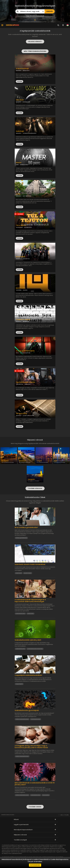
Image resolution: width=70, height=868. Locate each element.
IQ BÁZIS (25, 290)
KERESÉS (50, 11)
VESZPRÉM (19, 290)
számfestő (19, 573)
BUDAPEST (19, 102)
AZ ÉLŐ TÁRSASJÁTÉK (28, 416)
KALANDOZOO (28, 227)
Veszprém (31, 479)
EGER (17, 165)
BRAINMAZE (26, 321)
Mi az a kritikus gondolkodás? (26, 527)
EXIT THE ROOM (27, 196)
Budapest (5, 461)
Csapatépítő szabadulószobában (28, 675)
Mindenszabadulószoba (8, 815)
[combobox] (63, 25)
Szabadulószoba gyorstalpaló (27, 710)
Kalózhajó (20, 131)
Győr (56, 461)
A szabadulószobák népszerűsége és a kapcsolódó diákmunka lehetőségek (30, 601)
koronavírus (46, 795)
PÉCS (17, 353)
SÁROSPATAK (20, 384)
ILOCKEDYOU (26, 259)
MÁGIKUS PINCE (24, 165)
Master (19, 163)
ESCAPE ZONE (26, 102)
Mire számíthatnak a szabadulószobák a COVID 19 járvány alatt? (35, 784)
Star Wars (20, 100)
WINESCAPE (28, 384)
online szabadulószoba (22, 719)
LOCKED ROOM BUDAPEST (30, 133)
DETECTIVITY (26, 71)
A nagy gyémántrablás (25, 351)
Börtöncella (21, 288)
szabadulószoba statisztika (35, 649)
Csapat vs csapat (23, 319)
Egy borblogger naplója (25, 382)
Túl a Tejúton (21, 225)
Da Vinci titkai (21, 414)
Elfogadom (35, 865)
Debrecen (22, 461)
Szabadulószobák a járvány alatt (28, 640)
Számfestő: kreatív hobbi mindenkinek (30, 564)
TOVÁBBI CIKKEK (35, 807)
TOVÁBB (20, 113)
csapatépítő (19, 684)
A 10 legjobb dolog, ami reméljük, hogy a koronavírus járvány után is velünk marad (31, 747)
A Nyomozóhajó (22, 69)
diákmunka (30, 614)
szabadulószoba (20, 614)
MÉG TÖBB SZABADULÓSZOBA (35, 51)
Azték (18, 194)
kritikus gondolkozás (21, 538)
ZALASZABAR (19, 227)
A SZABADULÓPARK (25, 353)
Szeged (39, 461)
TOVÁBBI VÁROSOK (35, 488)
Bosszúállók (21, 257)
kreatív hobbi (28, 573)
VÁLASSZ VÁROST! (35, 42)
